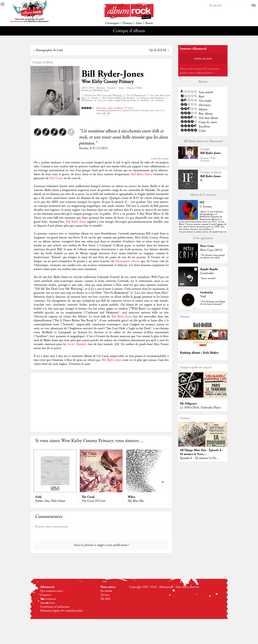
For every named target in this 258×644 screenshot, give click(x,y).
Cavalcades (207, 273)
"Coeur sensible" (208, 278)
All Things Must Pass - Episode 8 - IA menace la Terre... (201, 452)
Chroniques (112, 23)
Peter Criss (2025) (211, 250)
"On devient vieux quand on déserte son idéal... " (212, 256)
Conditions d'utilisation (55, 607)
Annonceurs (47, 603)
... (181, 357)
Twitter (105, 595)
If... (202, 180)
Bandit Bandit (209, 269)
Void (203, 296)
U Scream (206, 207)
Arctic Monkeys (77, 344)
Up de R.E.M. (158, 50)
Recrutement (48, 599)
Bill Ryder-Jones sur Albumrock (203, 141)
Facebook (106, 591)
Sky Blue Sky (136, 501)
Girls (39, 497)
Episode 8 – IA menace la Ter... (199, 458)
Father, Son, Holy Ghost (50, 501)
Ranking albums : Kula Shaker (199, 353)
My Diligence (188, 404)
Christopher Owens (128, 261)
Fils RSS (105, 599)
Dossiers (128, 23)
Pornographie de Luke (50, 50)
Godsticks (207, 292)
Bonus (149, 23)
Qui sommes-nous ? (52, 591)
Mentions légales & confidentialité (61, 611)
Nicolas (84, 148)
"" (203, 224)
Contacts (46, 595)
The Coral (56, 178)
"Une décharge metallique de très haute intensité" (213, 303)
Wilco (131, 497)
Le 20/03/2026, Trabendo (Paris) (200, 408)
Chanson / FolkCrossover (208, 159)
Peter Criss (207, 246)
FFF (202, 203)
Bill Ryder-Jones (113, 74)
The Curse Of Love (93, 501)
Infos (139, 23)
